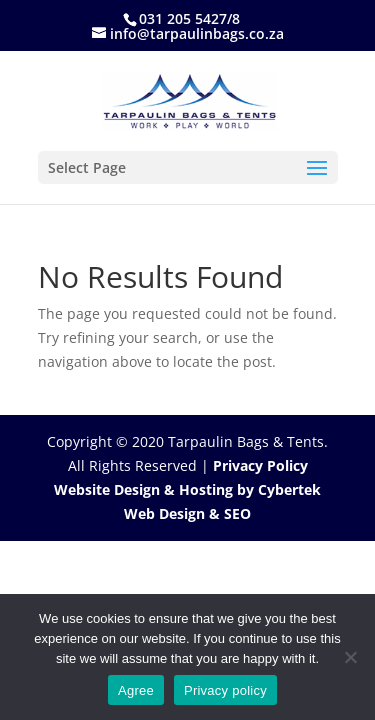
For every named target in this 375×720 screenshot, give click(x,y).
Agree (136, 690)
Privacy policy (225, 690)
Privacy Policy (260, 465)
